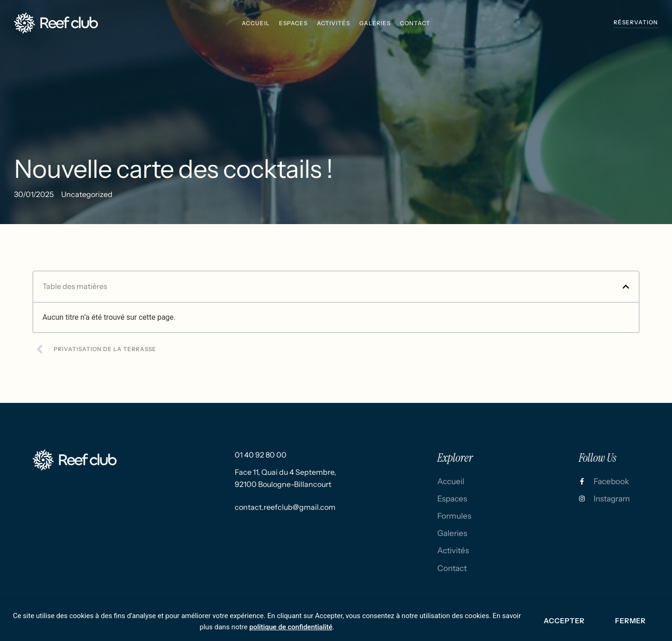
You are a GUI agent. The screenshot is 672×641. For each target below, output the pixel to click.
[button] (626, 287)
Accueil (256, 23)
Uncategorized (87, 194)
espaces (293, 23)
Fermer (630, 621)
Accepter (564, 621)
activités (333, 23)
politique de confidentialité (291, 627)
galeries (375, 23)
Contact (415, 23)
